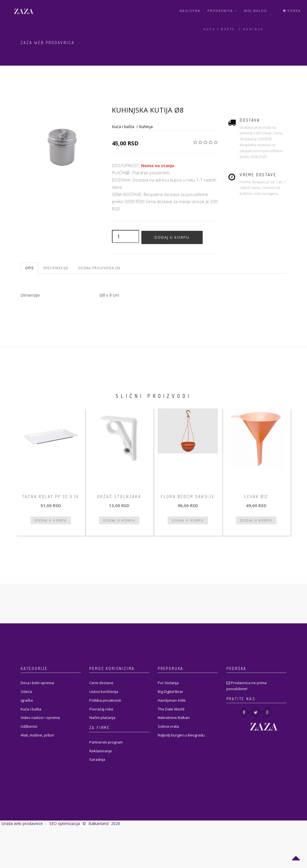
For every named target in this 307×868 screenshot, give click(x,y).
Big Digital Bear (170, 692)
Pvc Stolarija (168, 683)
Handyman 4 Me (172, 700)
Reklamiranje (101, 751)
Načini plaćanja (102, 718)
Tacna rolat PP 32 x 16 (51, 497)
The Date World (171, 709)
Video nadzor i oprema (40, 718)
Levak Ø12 (256, 497)
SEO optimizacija (65, 823)
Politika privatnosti (105, 700)
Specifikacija (56, 268)
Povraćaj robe (101, 709)
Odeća (26, 692)
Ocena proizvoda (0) (99, 268)
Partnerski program (106, 742)
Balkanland (99, 823)
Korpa (292, 11)
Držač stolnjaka (119, 497)
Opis (29, 268)
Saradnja (97, 759)
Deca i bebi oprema (37, 683)
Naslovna (190, 11)
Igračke (27, 700)
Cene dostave (101, 683)
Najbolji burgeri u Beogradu (181, 735)
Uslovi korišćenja (104, 692)
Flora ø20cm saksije (188, 497)
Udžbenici (29, 726)
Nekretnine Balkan (174, 718)
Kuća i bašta (219, 29)
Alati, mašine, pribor (37, 735)
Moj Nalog (256, 11)
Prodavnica (222, 11)
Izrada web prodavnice (22, 823)
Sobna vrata (168, 726)
